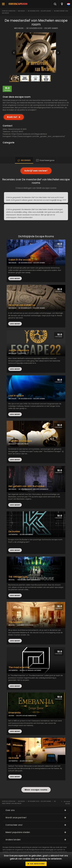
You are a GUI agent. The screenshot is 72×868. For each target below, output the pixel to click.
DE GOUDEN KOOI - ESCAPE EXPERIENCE (33, 489)
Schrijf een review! (36, 171)
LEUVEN (11, 716)
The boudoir (16, 622)
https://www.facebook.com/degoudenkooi (29, 134)
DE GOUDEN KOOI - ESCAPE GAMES (42, 28)
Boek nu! (12, 117)
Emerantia (15, 713)
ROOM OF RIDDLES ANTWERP (31, 670)
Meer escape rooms (36, 790)
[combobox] (62, 4)
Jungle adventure (19, 350)
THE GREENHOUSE (18, 577)
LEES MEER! (15, 324)
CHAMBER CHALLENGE (25, 625)
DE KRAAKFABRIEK (26, 534)
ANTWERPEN (13, 534)
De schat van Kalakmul (22, 305)
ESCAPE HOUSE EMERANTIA (26, 716)
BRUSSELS (12, 444)
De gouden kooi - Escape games (39, 11)
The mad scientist (19, 667)
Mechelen (21, 11)
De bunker (14, 532)
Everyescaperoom (9, 11)
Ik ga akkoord (36, 864)
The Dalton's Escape (20, 441)
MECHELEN (19, 28)
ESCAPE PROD (23, 444)
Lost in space (16, 396)
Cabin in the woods (20, 260)
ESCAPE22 (22, 353)
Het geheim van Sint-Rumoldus (26, 486)
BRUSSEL (12, 580)
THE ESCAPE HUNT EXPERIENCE (28, 580)
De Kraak (14, 758)
